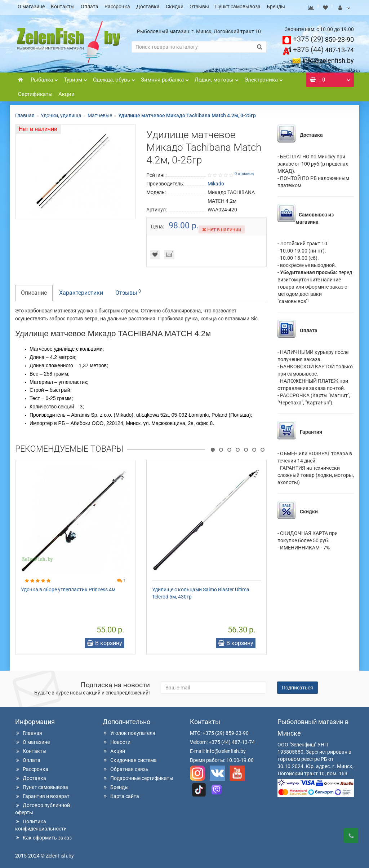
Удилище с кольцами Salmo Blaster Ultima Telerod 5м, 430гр (201, 591)
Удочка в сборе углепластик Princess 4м (68, 587)
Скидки (175, 6)
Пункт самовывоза (238, 6)
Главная (25, 113)
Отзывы (199, 6)
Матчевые (100, 113)
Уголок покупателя (129, 731)
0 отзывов (244, 172)
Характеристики (81, 291)
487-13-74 (323, 48)
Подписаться (297, 685)
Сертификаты (35, 92)
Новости (117, 740)
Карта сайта (121, 794)
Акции (66, 92)
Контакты (63, 6)
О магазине (31, 6)
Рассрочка (117, 6)
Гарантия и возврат (42, 794)
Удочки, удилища (61, 113)
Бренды (276, 6)
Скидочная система (130, 758)
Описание (34, 291)
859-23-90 (323, 37)
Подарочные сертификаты (138, 776)
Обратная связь (126, 767)
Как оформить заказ (43, 836)
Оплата (90, 6)
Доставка (148, 6)
